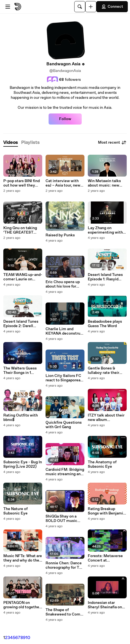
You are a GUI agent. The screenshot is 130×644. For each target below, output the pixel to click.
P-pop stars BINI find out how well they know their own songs (23, 183)
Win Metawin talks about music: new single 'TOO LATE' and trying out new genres (104, 183)
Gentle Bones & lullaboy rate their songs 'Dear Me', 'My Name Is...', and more (106, 371)
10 (28, 638)
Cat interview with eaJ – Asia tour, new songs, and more (63, 183)
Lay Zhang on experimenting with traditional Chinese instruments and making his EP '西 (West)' (105, 230)
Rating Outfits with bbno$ (21, 418)
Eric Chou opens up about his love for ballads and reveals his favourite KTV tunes (63, 284)
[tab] (11, 143)
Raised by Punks (60, 235)
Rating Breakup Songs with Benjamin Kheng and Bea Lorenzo (107, 511)
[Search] (80, 7)
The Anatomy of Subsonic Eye (102, 464)
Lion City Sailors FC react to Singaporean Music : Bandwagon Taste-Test (64, 378)
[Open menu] (8, 7)
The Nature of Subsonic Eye (15, 511)
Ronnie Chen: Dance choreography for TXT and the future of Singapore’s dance (65, 565)
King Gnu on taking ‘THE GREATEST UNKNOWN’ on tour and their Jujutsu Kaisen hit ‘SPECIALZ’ (21, 230)
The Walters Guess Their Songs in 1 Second (20, 371)
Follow (65, 119)
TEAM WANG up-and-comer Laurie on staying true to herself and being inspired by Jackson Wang (23, 277)
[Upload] (91, 7)
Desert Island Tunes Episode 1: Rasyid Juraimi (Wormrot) (105, 277)
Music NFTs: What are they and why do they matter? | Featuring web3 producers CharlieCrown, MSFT (23, 558)
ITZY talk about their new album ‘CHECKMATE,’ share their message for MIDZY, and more (107, 418)
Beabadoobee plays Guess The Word (105, 324)
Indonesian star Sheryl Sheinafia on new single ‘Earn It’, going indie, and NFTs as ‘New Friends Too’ (107, 605)
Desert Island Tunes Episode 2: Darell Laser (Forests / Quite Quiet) (21, 324)
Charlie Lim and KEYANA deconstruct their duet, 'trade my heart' (65, 331)
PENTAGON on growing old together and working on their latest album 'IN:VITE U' (22, 605)
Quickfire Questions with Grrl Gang (64, 425)
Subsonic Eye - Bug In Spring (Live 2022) (23, 464)
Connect (112, 7)
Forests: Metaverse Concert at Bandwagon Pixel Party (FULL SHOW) (106, 558)
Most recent (112, 143)
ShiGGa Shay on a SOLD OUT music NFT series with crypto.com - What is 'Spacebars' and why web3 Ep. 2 (64, 519)
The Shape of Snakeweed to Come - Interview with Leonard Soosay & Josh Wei (64, 612)
